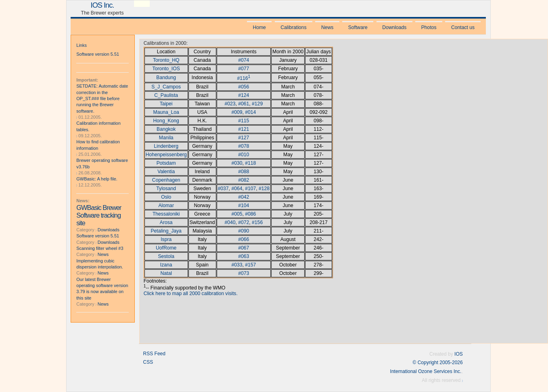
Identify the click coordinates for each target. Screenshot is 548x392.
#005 (237, 214)
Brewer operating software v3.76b (102, 163)
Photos (429, 27)
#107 (250, 189)
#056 (244, 87)
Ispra (166, 239)
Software (358, 27)
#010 (244, 155)
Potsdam (166, 163)
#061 (244, 104)
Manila (166, 138)
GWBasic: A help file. (97, 179)
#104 (244, 205)
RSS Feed (154, 354)
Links (82, 45)
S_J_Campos (166, 87)
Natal (166, 273)
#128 (264, 189)
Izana (166, 265)
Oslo (166, 197)
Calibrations (293, 27)
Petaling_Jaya (166, 231)
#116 (242, 78)
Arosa (166, 222)
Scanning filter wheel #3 (100, 248)
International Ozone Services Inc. (426, 371)
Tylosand (166, 189)
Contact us (463, 27)
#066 (244, 239)
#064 (237, 189)
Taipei (166, 104)
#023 (230, 104)
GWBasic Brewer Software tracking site (99, 215)
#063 (244, 256)
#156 (257, 222)
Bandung (166, 78)
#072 (244, 222)
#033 (237, 265)
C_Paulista (166, 95)
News (327, 27)
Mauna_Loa (166, 112)
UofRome (166, 248)
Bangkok (166, 129)
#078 (244, 146)
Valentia (166, 172)
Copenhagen (166, 180)
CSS (148, 362)
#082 (244, 180)
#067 (244, 248)
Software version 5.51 (98, 54)
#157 (250, 265)
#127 (244, 138)
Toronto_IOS (166, 69)
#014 (250, 112)
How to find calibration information (98, 145)
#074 (244, 60)
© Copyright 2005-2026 (437, 363)
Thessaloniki (166, 214)
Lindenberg (166, 146)
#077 (244, 69)
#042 (244, 197)
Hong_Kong (166, 121)
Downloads (394, 27)
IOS (459, 354)
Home (259, 27)
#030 (237, 163)
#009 (237, 112)
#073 (244, 273)
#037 (223, 189)
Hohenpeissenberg (166, 155)
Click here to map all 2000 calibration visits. (191, 293)
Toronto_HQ (166, 60)
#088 (244, 172)
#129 (257, 104)
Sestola (166, 256)
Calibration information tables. (98, 126)
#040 (230, 222)
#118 (250, 163)
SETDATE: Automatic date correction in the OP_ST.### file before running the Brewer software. (102, 98)
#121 (244, 129)
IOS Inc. (102, 5)
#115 (244, 121)
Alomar (166, 205)
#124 (244, 95)
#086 (250, 214)
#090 (244, 231)
